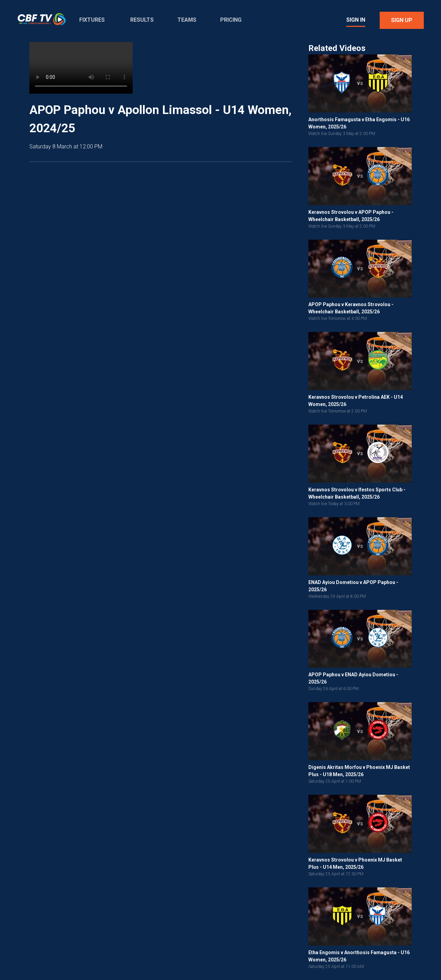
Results (142, 20)
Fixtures (92, 20)
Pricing (231, 20)
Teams (187, 20)
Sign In (356, 20)
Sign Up (402, 20)
